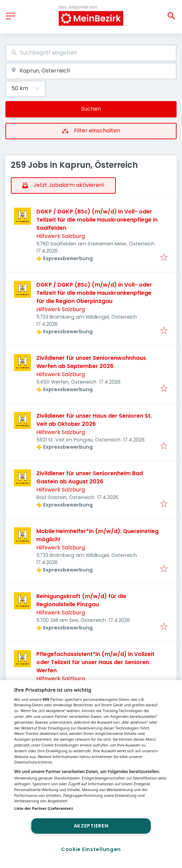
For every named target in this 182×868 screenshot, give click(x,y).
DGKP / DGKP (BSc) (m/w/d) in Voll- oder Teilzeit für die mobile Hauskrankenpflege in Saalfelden (97, 220)
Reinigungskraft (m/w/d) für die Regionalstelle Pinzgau (81, 600)
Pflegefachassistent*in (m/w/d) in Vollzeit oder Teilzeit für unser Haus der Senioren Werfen (95, 662)
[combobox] (91, 53)
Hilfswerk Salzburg (61, 236)
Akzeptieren (91, 826)
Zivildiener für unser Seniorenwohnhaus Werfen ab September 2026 (91, 362)
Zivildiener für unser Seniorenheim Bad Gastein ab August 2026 (90, 477)
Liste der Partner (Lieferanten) (44, 808)
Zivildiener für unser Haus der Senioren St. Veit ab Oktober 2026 (94, 420)
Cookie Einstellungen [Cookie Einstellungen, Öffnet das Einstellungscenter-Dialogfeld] (91, 849)
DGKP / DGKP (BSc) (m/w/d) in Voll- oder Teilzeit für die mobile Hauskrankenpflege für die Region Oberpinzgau (94, 293)
